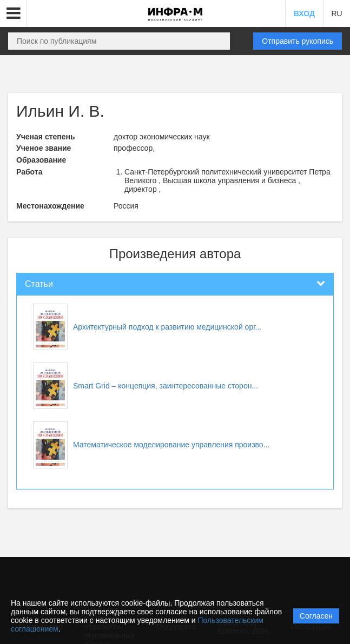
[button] (14, 14)
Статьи (39, 284)
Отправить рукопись (298, 41)
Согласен (316, 616)
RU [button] (336, 14)
